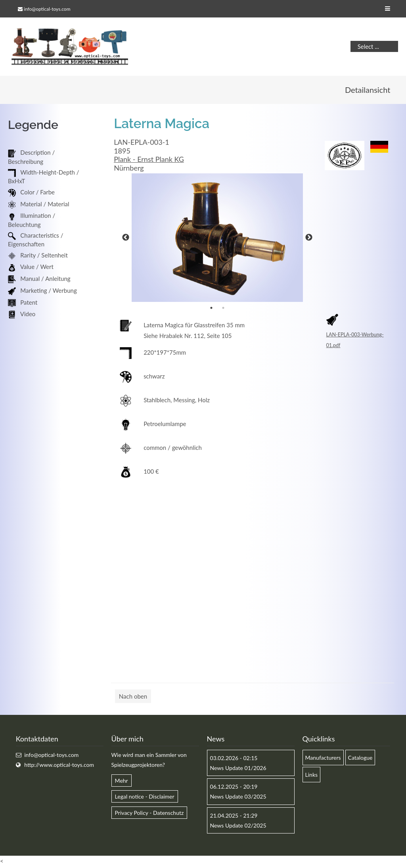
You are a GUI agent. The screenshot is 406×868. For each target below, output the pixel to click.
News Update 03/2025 (238, 798)
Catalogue (360, 758)
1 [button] (211, 309)
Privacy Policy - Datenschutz (149, 813)
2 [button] (223, 309)
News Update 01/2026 (238, 769)
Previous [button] (126, 238)
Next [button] (309, 238)
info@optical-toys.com (47, 9)
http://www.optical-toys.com (59, 766)
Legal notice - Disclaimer (145, 798)
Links (312, 776)
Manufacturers (323, 758)
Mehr (122, 782)
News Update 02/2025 (238, 826)
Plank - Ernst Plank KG (149, 160)
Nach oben (133, 697)
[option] (217, 238)
